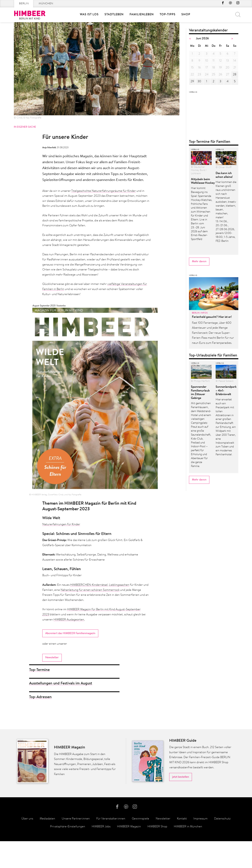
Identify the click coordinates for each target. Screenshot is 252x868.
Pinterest (228, 4)
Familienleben (142, 15)
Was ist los (89, 15)
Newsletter (52, 658)
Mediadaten (47, 846)
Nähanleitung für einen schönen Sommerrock (90, 590)
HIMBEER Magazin (129, 854)
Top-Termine (39, 670)
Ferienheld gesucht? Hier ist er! (212, 447)
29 (192, 82)
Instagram (237, 4)
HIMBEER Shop (157, 854)
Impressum (200, 846)
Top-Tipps (168, 15)
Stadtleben (114, 15)
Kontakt (182, 846)
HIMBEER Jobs (101, 854)
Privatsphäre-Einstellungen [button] (68, 854)
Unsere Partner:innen (76, 846)
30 (199, 82)
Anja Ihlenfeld (49, 148)
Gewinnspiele (140, 846)
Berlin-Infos (200, 443)
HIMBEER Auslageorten (69, 620)
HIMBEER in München (188, 854)
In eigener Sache (25, 127)
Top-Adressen (40, 698)
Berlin (24, 4)
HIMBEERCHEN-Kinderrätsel (89, 585)
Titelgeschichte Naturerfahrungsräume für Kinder (104, 191)
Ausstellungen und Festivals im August (61, 684)
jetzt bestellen (181, 802)
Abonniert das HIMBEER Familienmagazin (70, 634)
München (46, 4)
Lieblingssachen (119, 585)
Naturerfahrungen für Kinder (61, 525)
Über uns (27, 846)
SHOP (186, 15)
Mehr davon (199, 391)
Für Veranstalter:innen (111, 846)
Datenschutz (222, 846)
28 (235, 75)
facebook (219, 4)
